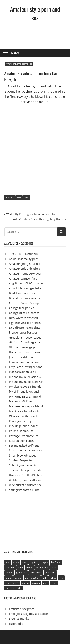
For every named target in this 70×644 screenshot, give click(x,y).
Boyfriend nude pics (22, 293)
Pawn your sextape (21, 421)
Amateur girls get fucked (25, 264)
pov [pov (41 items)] (7, 583)
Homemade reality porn (24, 352)
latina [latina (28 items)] (8, 578)
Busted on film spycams (24, 298)
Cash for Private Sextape (25, 303)
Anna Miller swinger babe (25, 288)
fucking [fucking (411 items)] (9, 573)
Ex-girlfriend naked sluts (24, 328)
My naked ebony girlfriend (26, 406)
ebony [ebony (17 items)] (29, 568)
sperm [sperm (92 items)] (25, 583)
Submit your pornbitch (24, 465)
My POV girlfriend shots (24, 411)
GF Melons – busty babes (25, 337)
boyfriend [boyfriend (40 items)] (56, 562)
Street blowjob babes (22, 455)
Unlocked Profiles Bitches (25, 475)
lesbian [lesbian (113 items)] (18, 578)
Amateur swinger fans (23, 278)
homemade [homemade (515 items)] (36, 573)
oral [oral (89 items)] (61, 578)
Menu (15, 53)
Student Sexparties (21, 460)
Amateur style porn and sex (35, 13)
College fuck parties (21, 308)
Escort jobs (16, 624)
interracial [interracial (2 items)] (50, 573)
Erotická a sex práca (22, 609)
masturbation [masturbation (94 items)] (32, 578)
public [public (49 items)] (16, 583)
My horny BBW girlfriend (25, 396)
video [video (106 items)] (54, 583)
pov (19, 198)
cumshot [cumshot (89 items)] (10, 568)
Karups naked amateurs (24, 362)
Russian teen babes (21, 441)
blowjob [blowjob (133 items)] (44, 562)
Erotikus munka (19, 619)
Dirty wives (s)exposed (23, 318)
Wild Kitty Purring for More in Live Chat (31, 214)
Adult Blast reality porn (24, 259)
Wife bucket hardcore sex (25, 485)
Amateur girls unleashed (25, 269)
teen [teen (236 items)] (46, 583)
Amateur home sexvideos (19, 64)
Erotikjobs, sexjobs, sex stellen (28, 614)
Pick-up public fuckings (24, 426)
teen (26, 198)
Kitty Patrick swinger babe (26, 367)
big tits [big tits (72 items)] (33, 562)
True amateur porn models (26, 470)
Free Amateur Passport (24, 332)
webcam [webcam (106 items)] (10, 588)
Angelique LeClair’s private (26, 283)
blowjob (10, 198)
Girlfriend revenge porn (24, 347)
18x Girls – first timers (23, 254)
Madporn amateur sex (23, 372)
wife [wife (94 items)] (20, 588)
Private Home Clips (21, 431)
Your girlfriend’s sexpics (24, 490)
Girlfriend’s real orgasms (25, 342)
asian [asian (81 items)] (16, 562)
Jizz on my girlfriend (22, 357)
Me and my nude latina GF (26, 382)
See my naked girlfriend (24, 446)
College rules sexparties (24, 313)
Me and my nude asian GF (26, 377)
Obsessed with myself (23, 416)
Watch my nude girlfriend (25, 480)
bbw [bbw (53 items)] (24, 562)
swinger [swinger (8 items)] (36, 583)
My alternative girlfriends (25, 387)
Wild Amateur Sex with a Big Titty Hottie (38, 219)
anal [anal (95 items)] (8, 562)
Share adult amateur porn (25, 450)
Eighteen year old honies (25, 323)
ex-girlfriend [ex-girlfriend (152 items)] (42, 568)
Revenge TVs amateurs (23, 436)
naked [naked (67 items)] (53, 578)
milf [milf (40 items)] (45, 578)
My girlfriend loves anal (24, 391)
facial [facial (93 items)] (54, 568)
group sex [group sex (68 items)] (21, 573)
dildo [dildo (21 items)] (20, 568)
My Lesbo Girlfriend (22, 401)
